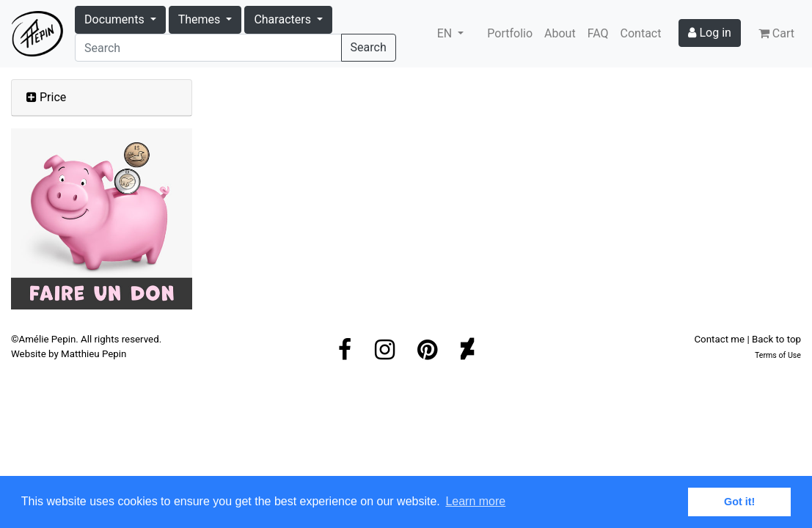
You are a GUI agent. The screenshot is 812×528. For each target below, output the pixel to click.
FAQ (598, 33)
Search (369, 47)
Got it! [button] (739, 502)
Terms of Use (778, 355)
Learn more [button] (475, 501)
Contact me (719, 339)
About (560, 33)
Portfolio (510, 33)
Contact (641, 33)
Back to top (776, 339)
